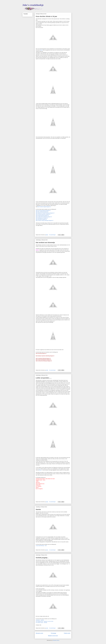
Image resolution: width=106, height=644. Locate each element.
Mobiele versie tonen (53, 636)
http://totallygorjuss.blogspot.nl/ (42, 218)
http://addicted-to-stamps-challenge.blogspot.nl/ (45, 213)
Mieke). (40, 470)
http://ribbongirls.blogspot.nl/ (41, 219)
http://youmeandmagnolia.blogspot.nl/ (43, 211)
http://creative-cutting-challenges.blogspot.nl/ (45, 220)
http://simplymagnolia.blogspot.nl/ (42, 216)
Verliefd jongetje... (42, 558)
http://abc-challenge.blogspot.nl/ (42, 212)
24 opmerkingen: (53, 502)
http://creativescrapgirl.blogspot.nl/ (44, 207)
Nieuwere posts (39, 633)
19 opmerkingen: (53, 628)
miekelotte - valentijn (40, 620)
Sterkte (38, 509)
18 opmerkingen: (53, 370)
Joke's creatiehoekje (33, 5)
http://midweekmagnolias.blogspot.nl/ (43, 214)
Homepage (53, 633)
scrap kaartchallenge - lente (41, 546)
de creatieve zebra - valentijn (41, 623)
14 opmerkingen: (53, 550)
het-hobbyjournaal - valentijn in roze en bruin (45, 621)
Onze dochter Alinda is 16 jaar (46, 16)
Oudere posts (67, 633)
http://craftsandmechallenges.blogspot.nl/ (44, 217)
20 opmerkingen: (53, 235)
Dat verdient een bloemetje (45, 243)
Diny (41, 50)
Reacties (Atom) (56, 640)
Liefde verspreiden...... (44, 378)
